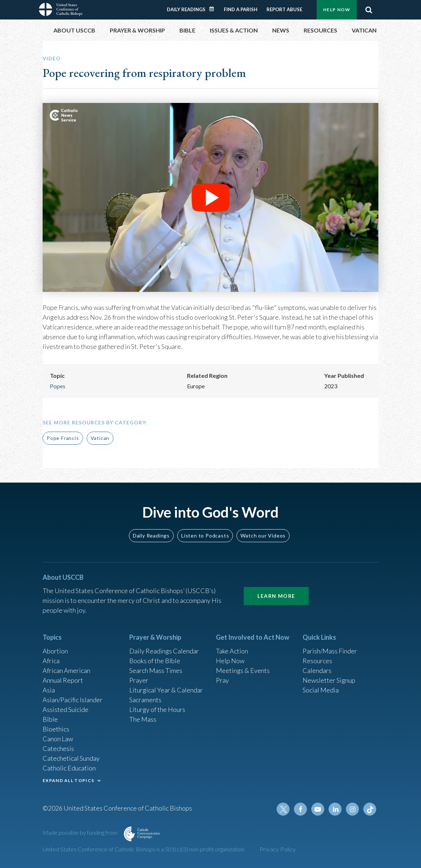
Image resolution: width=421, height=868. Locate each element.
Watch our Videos (263, 536)
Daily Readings (186, 9)
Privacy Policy (278, 849)
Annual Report (63, 680)
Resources (317, 661)
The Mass (143, 719)
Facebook (300, 809)
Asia (49, 690)
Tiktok (370, 809)
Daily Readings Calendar (214, 9)
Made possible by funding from (81, 832)
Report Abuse (284, 9)
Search (369, 10)
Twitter (283, 809)
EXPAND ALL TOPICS (68, 780)
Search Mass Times (156, 670)
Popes (58, 386)
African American (66, 670)
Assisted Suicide (66, 709)
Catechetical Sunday (71, 758)
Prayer (139, 680)
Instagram (352, 809)
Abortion (55, 651)
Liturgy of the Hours (157, 709)
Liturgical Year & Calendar (166, 690)
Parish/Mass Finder (330, 651)
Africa (51, 661)
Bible (50, 719)
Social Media (321, 690)
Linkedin (335, 809)
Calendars (317, 670)
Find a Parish (241, 9)
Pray (222, 680)
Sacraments (145, 700)
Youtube (318, 809)
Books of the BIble (155, 661)
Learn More (276, 596)
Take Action (232, 651)
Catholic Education (69, 768)
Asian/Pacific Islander (73, 700)
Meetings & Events (243, 670)
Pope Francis (63, 438)
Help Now (337, 10)
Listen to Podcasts (205, 536)
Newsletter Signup (329, 680)
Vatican (100, 438)
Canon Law (58, 739)
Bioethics (56, 729)
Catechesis (58, 748)
